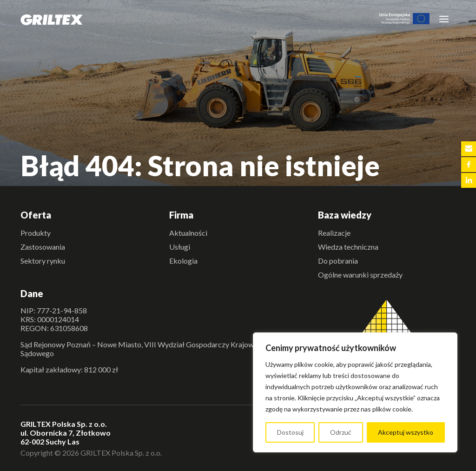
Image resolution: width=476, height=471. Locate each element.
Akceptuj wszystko (406, 432)
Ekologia (183, 261)
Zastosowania (43, 247)
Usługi (180, 247)
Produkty (36, 233)
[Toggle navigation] (444, 19)
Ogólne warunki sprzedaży (360, 275)
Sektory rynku (43, 261)
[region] (355, 392)
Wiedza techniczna (348, 247)
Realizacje (334, 233)
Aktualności (188, 233)
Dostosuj (290, 432)
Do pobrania (338, 261)
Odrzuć (341, 432)
